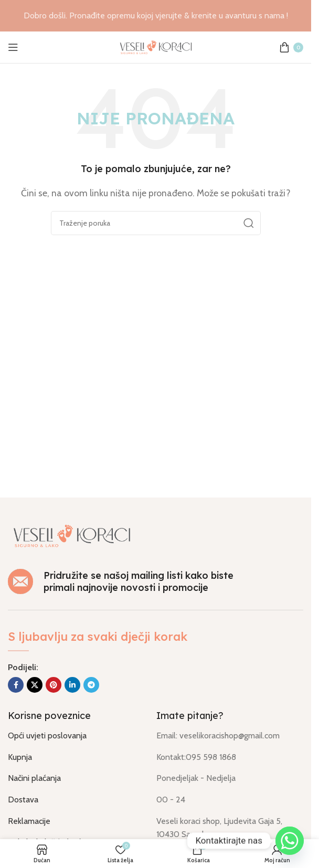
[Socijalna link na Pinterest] (54, 685)
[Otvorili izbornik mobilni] (13, 47)
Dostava (23, 800)
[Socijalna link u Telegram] (91, 685)
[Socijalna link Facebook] (16, 685)
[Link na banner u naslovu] (156, 16)
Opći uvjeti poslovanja (47, 735)
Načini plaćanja (34, 778)
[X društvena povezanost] (35, 685)
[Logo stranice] (156, 46)
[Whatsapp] (290, 841)
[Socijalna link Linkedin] (72, 685)
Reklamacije (29, 821)
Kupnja (20, 757)
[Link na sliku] (72, 535)
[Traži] (156, 223)
